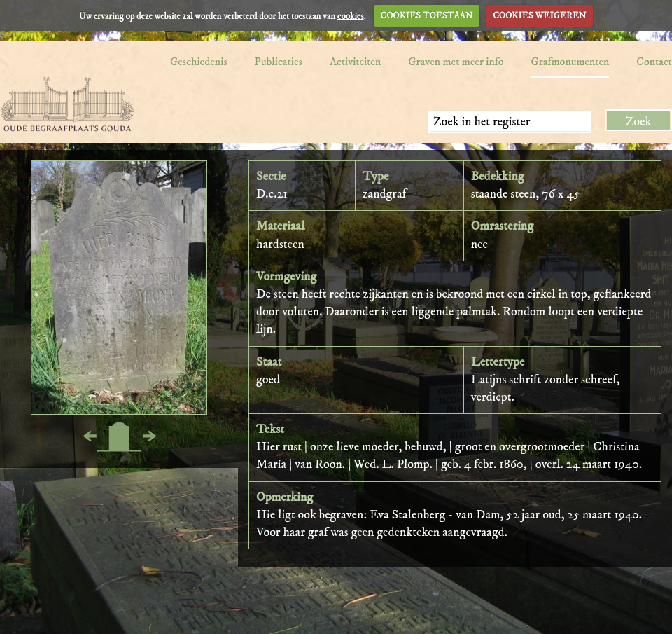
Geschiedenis (199, 62)
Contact (654, 62)
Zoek (639, 122)
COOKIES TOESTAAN (427, 15)
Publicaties (279, 62)
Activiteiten (355, 62)
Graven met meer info (456, 62)
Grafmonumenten (570, 62)
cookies (351, 15)
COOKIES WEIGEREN (539, 15)
